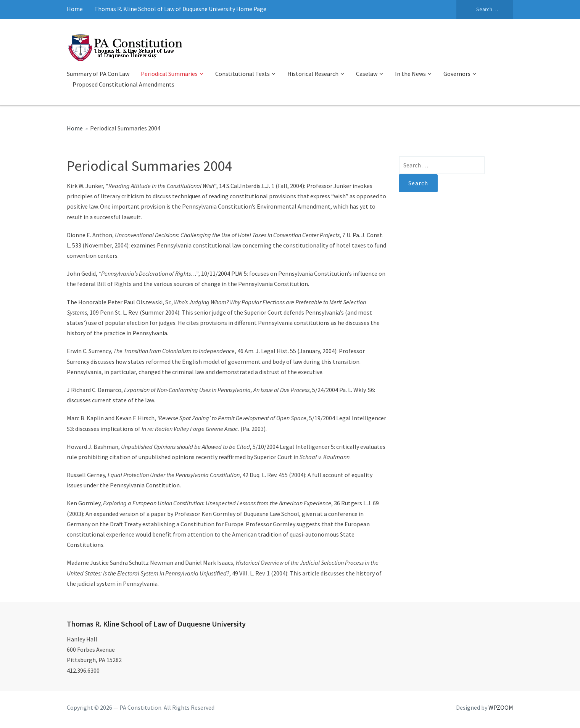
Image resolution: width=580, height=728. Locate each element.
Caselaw (367, 74)
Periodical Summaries (169, 74)
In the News (410, 74)
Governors (457, 74)
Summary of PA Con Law (98, 74)
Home (75, 9)
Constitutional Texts (242, 74)
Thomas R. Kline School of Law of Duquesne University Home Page (180, 9)
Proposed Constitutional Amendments (123, 84)
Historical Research (313, 74)
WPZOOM (501, 707)
